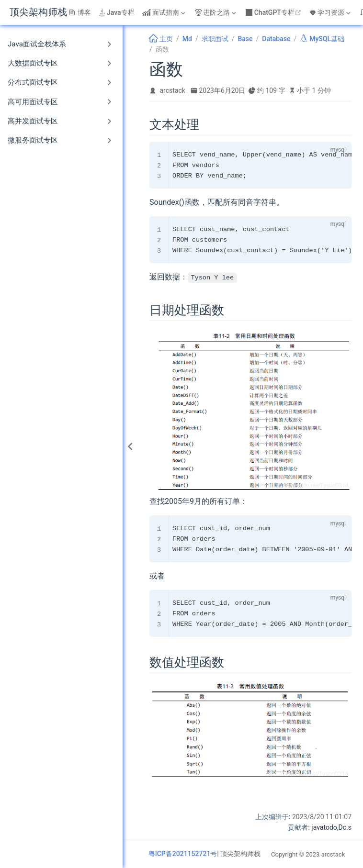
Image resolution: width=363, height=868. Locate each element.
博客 (80, 12)
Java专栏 (117, 12)
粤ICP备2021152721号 (183, 854)
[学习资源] (331, 12)
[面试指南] (165, 12)
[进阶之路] (216, 12)
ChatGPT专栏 (275, 12)
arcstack (173, 90)
